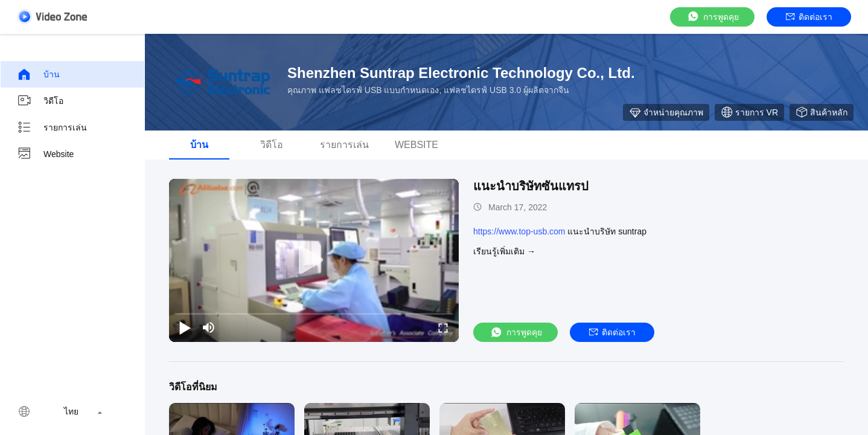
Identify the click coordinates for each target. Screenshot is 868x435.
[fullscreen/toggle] (443, 327)
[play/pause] (185, 327)
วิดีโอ (40, 101)
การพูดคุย (713, 17)
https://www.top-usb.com (519, 231)
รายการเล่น (52, 127)
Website (45, 154)
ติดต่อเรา (809, 17)
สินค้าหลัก (822, 112)
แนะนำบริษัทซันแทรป (531, 186)
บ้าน (38, 74)
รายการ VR (749, 112)
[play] (314, 260)
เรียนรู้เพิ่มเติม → (504, 251)
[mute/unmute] (209, 327)
